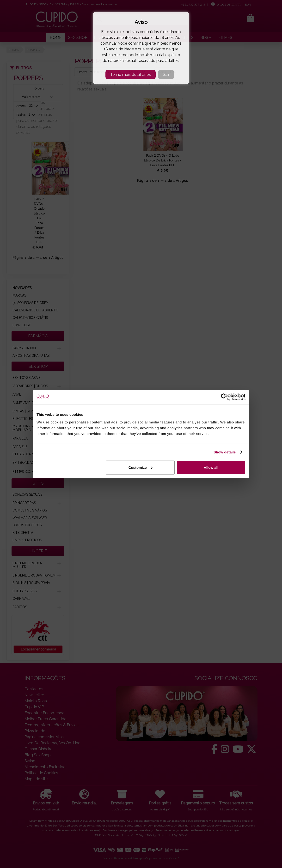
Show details (225, 452)
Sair (166, 74)
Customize (141, 467)
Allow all (211, 467)
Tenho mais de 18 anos (131, 74)
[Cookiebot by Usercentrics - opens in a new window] (224, 397)
